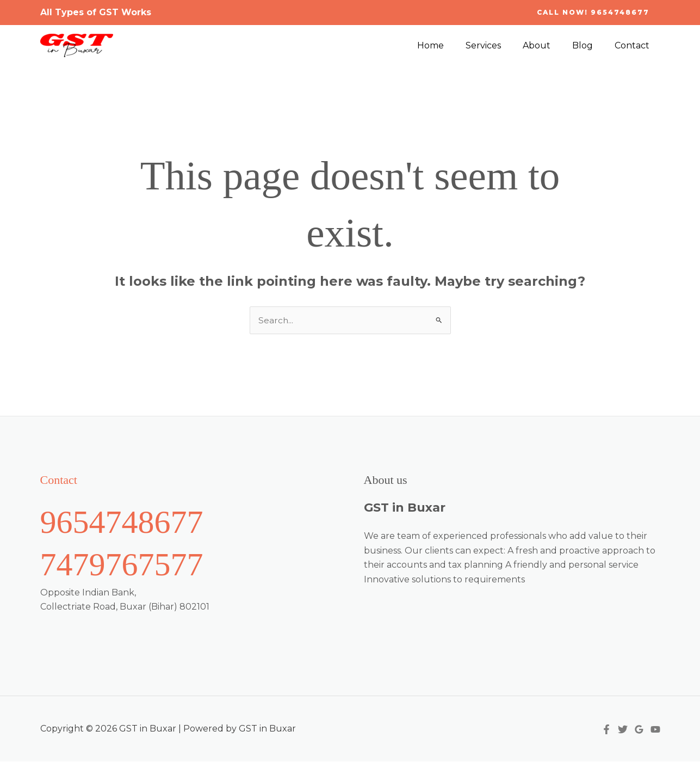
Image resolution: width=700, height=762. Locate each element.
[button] (593, 13)
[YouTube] (655, 730)
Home (450, 45)
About (547, 45)
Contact (634, 45)
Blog (589, 45)
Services (498, 45)
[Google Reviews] (639, 730)
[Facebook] (606, 730)
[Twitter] (623, 730)
